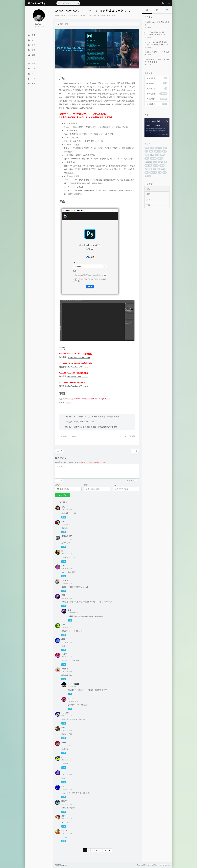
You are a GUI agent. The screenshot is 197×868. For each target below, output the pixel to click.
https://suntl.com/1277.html (79, 357)
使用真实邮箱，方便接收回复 (82, 462)
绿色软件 (148, 165)
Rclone (156, 165)
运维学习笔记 (67, 536)
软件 (147, 148)
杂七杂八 (112, 15)
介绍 (148, 189)
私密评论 (130, 480)
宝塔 (151, 151)
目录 (147, 158)
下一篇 (135, 451)
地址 (115, 485)
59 (105, 850)
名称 (57, 485)
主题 (147, 155)
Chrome (153, 158)
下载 (157, 155)
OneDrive (153, 172)
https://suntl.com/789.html (77, 376)
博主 (77, 684)
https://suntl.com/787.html (77, 386)
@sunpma (72, 705)
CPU (147, 172)
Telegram (148, 162)
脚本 (152, 148)
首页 (60, 24)
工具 (152, 155)
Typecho (159, 148)
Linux (162, 165)
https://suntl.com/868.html (84, 422)
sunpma (60, 15)
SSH (155, 162)
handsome (166, 865)
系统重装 (148, 169)
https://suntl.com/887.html (77, 367)
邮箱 (86, 485)
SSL (160, 172)
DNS (163, 169)
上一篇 (60, 451)
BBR (165, 172)
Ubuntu (148, 176)
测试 (164, 151)
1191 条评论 (101, 15)
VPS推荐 (156, 169)
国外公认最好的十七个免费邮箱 (157, 52)
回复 (64, 517)
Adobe (160, 158)
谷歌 (162, 155)
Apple (160, 162)
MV (146, 151)
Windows (158, 151)
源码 (165, 148)
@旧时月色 (72, 690)
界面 (148, 194)
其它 (148, 200)
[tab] (147, 10)
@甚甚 (70, 616)
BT (165, 162)
